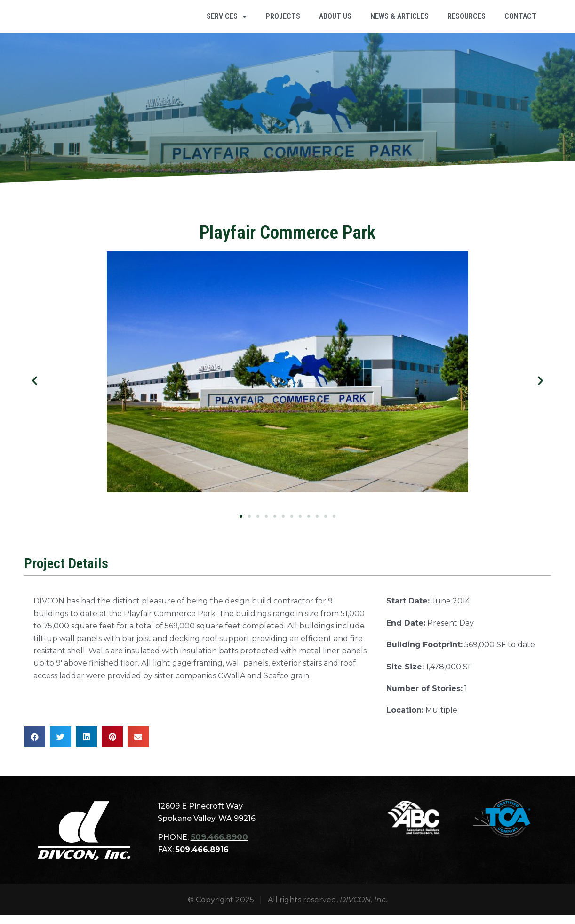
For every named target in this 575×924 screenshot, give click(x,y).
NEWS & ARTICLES (399, 21)
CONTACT (520, 21)
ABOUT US (335, 21)
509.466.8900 (218, 847)
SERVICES (227, 21)
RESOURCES (467, 21)
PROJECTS (283, 21)
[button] (35, 390)
